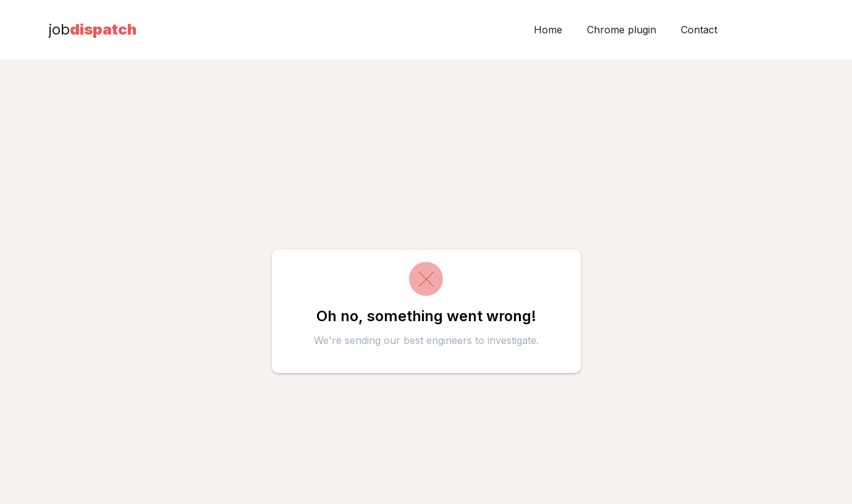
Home (548, 30)
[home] (93, 30)
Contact (699, 30)
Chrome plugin (622, 30)
